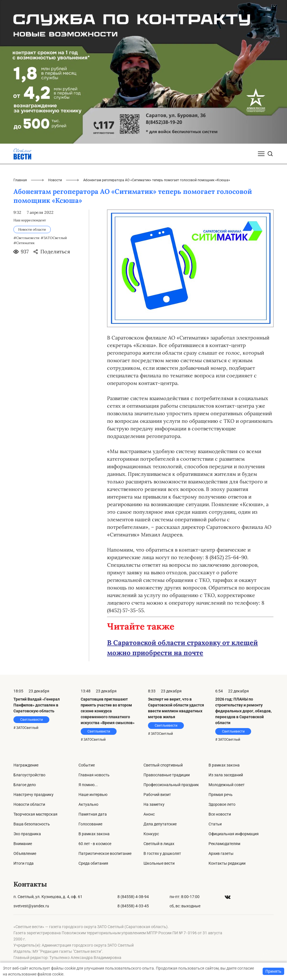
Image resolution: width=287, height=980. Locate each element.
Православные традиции (167, 775)
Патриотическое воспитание (105, 853)
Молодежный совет (227, 785)
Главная (20, 180)
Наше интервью (93, 795)
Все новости (220, 814)
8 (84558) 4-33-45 (133, 906)
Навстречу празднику (33, 795)
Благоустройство (29, 775)
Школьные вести (159, 863)
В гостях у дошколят (162, 853)
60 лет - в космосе (95, 844)
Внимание (23, 844)
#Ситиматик (24, 243)
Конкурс (151, 834)
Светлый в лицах (159, 844)
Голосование (90, 824)
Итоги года (24, 863)
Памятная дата (93, 814)
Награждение (26, 765)
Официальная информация (234, 834)
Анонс (149, 814)
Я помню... (88, 785)
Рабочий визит (157, 795)
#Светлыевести (26, 238)
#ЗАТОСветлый (54, 238)
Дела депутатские (160, 824)
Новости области (29, 804)
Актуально (88, 804)
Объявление (25, 853)
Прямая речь (221, 795)
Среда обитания (93, 863)
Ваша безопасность (32, 824)
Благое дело (25, 785)
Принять (273, 971)
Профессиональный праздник (171, 785)
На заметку (154, 804)
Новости (55, 180)
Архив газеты (221, 853)
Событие (87, 765)
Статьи (215, 824)
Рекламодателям (224, 844)
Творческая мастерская (35, 814)
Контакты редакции (227, 863)
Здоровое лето (222, 804)
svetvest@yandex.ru (31, 906)
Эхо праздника (27, 834)
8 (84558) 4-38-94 (133, 897)
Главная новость (94, 775)
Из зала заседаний (226, 775)
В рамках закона (94, 834)
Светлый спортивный (163, 765)
